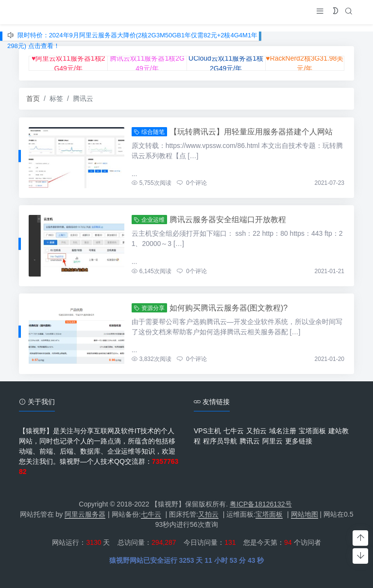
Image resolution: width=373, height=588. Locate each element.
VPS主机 (207, 431)
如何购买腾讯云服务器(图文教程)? (229, 308)
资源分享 (149, 308)
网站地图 (305, 514)
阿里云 (272, 441)
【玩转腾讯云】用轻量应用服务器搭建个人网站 (251, 132)
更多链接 (299, 441)
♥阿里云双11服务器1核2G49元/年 (68, 63)
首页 (33, 98)
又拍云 (256, 431)
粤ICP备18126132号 (261, 504)
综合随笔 (149, 132)
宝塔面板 (312, 431)
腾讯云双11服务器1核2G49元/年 (147, 63)
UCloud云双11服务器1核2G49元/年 (226, 63)
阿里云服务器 (85, 514)
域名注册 (283, 431)
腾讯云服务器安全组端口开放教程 (228, 220)
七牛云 (234, 431)
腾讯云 (250, 441)
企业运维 (149, 220)
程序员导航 (220, 441)
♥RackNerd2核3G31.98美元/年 (305, 63)
